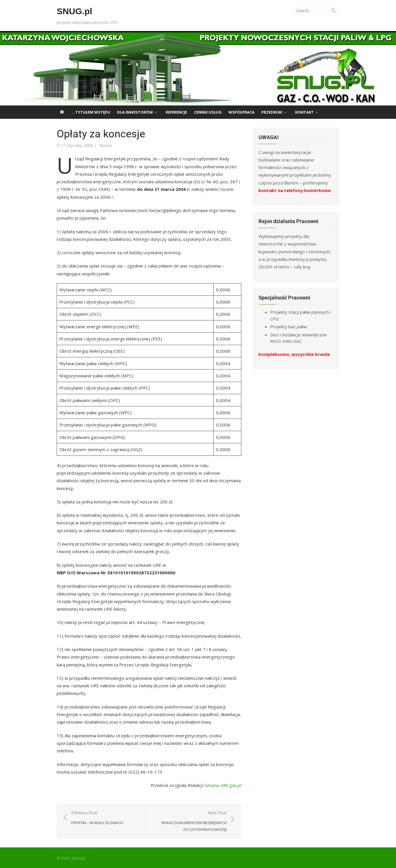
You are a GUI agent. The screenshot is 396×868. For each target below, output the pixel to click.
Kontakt (304, 112)
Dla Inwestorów (135, 112)
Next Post (191, 820)
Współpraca (241, 112)
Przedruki (272, 112)
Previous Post (96, 817)
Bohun (105, 145)
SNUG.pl (73, 11)
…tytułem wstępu (91, 112)
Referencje (176, 112)
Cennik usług (208, 112)
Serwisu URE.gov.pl (223, 784)
